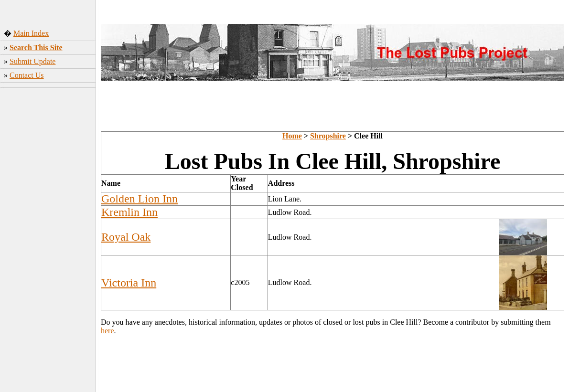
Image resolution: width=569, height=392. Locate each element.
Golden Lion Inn (140, 199)
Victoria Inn (129, 283)
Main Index (31, 33)
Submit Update (32, 61)
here (107, 331)
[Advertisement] (48, 241)
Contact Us (27, 75)
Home (292, 136)
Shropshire (328, 136)
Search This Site (36, 48)
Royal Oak (126, 237)
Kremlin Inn (129, 212)
